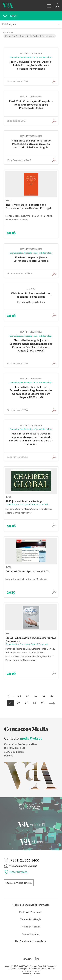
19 (44, 696)
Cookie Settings (31, 934)
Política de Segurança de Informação (31, 905)
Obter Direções (18, 872)
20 (52, 696)
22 (18, 703)
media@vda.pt (31, 738)
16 (20, 696)
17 (28, 696)
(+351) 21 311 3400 (24, 860)
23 (26, 703)
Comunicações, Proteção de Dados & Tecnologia (30, 36)
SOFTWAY (36, 974)
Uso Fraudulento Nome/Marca (31, 941)
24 (35, 703)
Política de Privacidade (31, 912)
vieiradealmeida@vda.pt (23, 866)
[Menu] (48, 5)
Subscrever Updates (19, 883)
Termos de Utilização (31, 919)
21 (10, 703)
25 (43, 703)
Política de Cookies (31, 927)
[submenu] (31, 24)
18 (36, 696)
